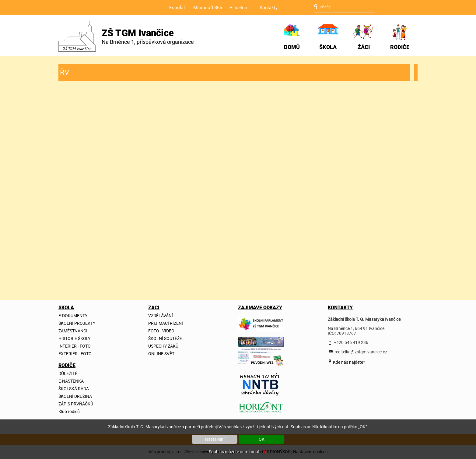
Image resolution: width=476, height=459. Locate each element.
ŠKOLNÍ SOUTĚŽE (165, 338)
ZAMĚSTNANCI (73, 331)
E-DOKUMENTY (73, 316)
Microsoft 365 (208, 8)
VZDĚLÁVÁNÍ (161, 316)
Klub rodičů (69, 412)
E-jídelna (238, 8)
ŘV (65, 72)
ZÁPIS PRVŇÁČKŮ (76, 404)
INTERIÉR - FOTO (75, 346)
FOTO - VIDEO (161, 331)
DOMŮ (292, 47)
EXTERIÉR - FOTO (75, 354)
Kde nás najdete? (349, 362)
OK (262, 439)
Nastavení (215, 439)
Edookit (177, 8)
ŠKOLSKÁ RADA (74, 389)
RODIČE (400, 47)
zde (264, 452)
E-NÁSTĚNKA (71, 381)
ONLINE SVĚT (161, 354)
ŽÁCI (364, 47)
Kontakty (269, 8)
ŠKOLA (328, 47)
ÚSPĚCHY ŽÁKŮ (163, 346)
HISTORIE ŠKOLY (74, 338)
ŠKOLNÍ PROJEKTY (77, 323)
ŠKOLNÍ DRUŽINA (75, 396)
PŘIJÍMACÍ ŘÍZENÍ (166, 323)
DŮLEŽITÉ (68, 373)
